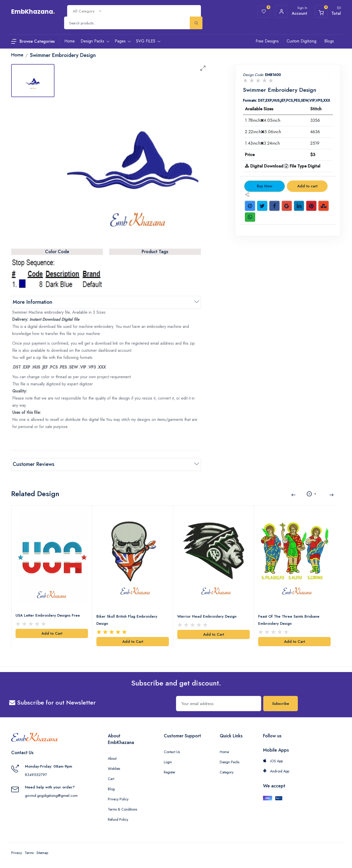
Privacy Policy (118, 799)
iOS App (273, 761)
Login (168, 762)
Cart (111, 779)
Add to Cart (52, 633)
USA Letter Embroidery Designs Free (48, 615)
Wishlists (114, 769)
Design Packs (230, 762)
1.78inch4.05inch (263, 120)
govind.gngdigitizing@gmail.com (51, 796)
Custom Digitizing (302, 41)
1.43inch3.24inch (262, 143)
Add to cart (307, 186)
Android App (276, 771)
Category (227, 772)
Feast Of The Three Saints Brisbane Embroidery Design (289, 620)
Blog (111, 789)
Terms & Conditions (122, 809)
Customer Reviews (34, 464)
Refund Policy (118, 819)
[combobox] (87, 11)
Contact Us (172, 752)
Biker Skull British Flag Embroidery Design (127, 620)
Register (170, 772)
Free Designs (267, 41)
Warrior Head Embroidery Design (207, 616)
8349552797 (36, 775)
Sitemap (42, 853)
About (112, 758)
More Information (33, 302)
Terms (29, 853)
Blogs (329, 41)
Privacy (17, 853)
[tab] (33, 81)
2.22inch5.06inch (263, 132)
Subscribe (281, 704)
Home (224, 752)
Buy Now (265, 186)
